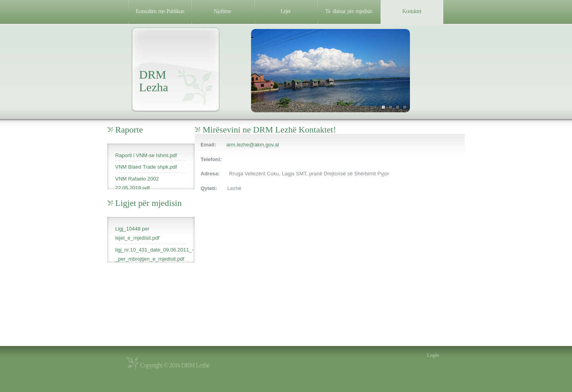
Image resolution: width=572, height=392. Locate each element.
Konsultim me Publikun (160, 11)
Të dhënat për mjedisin (349, 11)
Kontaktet (412, 11)
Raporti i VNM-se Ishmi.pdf (146, 155)
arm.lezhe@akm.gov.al (253, 145)
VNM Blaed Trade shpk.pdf (146, 167)
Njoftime (222, 11)
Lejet (285, 11)
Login (433, 355)
